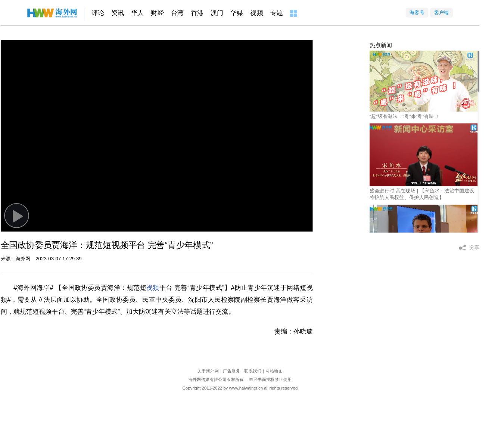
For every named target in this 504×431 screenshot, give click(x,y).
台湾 (177, 13)
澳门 (217, 13)
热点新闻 (381, 45)
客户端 (442, 13)
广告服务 (231, 371)
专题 (277, 13)
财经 (157, 13)
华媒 (237, 13)
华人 (137, 13)
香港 (197, 13)
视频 (256, 13)
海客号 (417, 13)
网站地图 (274, 371)
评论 (98, 13)
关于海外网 (208, 371)
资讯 (118, 13)
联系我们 (253, 371)
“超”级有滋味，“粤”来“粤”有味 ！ (405, 116)
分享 (475, 247)
